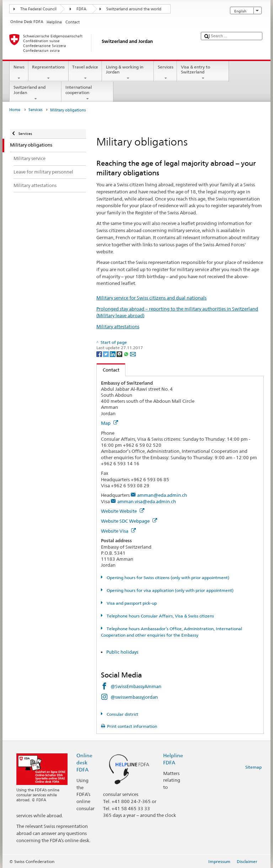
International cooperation (87, 93)
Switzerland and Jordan (36, 93)
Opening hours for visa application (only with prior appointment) (170, 590)
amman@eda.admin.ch (162, 495)
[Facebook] (100, 354)
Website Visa (118, 531)
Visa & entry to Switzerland (203, 73)
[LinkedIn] (113, 354)
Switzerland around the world (134, 9)
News (19, 73)
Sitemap (253, 767)
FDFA (81, 9)
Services (165, 73)
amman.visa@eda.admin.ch (147, 501)
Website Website (123, 511)
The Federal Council (38, 9)
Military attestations (118, 326)
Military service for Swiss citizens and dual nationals (151, 298)
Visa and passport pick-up (131, 603)
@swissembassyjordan (134, 697)
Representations (49, 73)
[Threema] (120, 354)
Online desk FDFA (84, 762)
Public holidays (123, 652)
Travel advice (85, 73)
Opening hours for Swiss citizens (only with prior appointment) (167, 578)
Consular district (122, 714)
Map (109, 423)
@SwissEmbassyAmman (136, 686)
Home (15, 110)
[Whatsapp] (127, 354)
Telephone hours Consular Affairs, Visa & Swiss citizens (160, 616)
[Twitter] (106, 354)
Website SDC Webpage (129, 521)
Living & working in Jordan (128, 73)
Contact (108, 370)
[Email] (133, 354)
